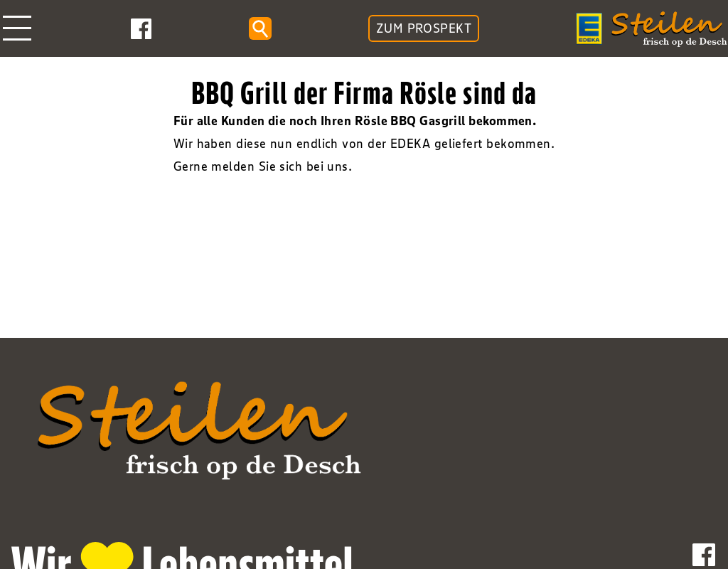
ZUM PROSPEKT (424, 28)
